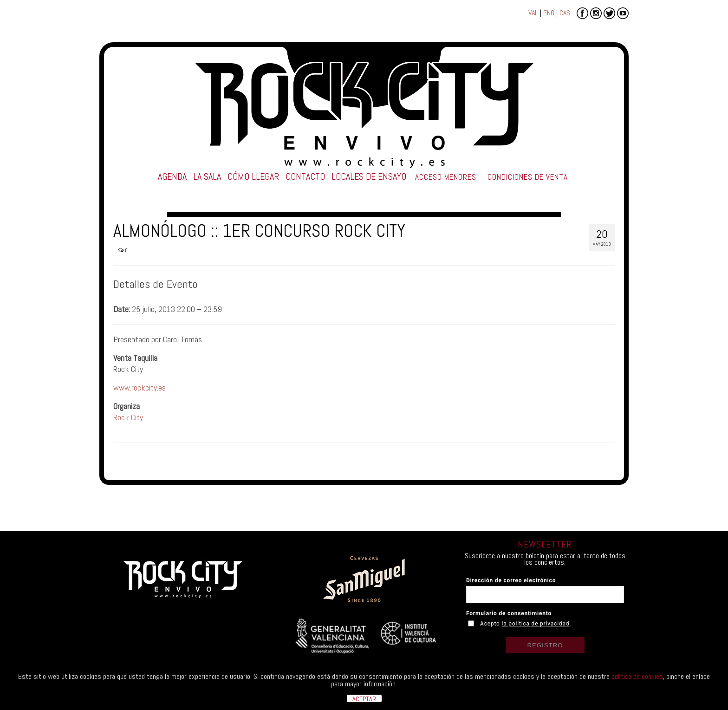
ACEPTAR (364, 698)
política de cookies (637, 676)
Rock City (128, 417)
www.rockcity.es (140, 388)
